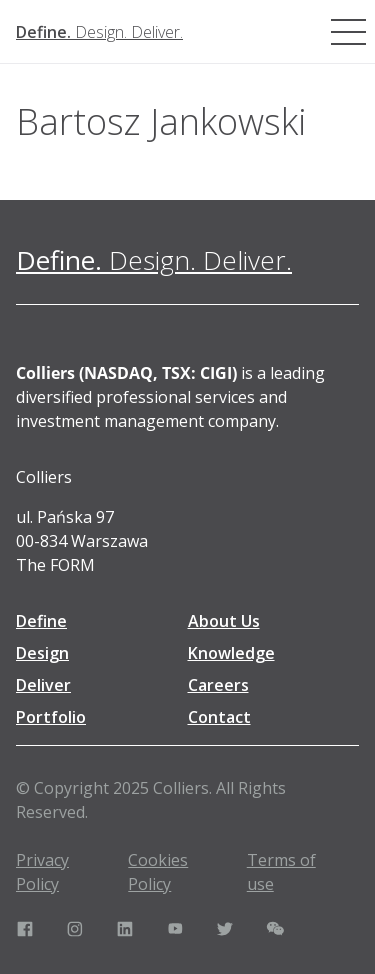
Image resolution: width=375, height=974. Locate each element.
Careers (218, 685)
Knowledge (231, 653)
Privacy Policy (42, 872)
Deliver (43, 685)
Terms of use (281, 872)
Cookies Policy (158, 872)
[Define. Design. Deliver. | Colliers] (99, 32)
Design (42, 653)
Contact (219, 717)
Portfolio (51, 717)
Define (41, 621)
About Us (224, 621)
